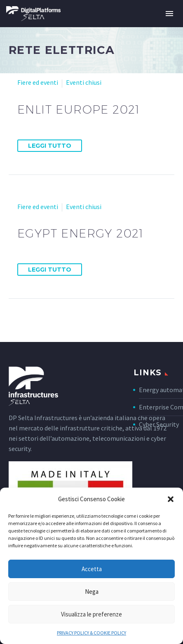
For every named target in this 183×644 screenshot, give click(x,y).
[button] (171, 499)
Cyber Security (159, 424)
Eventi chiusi (84, 82)
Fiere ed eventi (38, 82)
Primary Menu (169, 14)
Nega (92, 592)
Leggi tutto (50, 146)
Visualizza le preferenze (91, 614)
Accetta (92, 569)
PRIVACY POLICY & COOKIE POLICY (91, 633)
